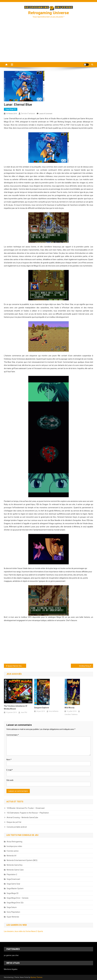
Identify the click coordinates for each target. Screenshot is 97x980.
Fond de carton (13, 851)
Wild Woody (69, 708)
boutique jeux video (14, 846)
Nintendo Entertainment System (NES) (22, 860)
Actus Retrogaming (14, 842)
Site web (10, 780)
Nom (9, 760)
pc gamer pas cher (11, 955)
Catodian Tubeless (71, 714)
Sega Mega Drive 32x (15, 903)
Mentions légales (11, 969)
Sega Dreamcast (13, 879)
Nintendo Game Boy (15, 865)
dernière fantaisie (28, 113)
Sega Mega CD (11, 109)
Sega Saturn (12, 907)
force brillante (54, 711)
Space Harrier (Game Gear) (17, 666)
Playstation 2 (12, 874)
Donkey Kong (84, 666)
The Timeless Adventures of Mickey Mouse (16, 707)
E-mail (10, 770)
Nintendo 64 (11, 856)
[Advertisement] (48, 43)
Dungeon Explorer (42, 708)
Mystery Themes (36, 977)
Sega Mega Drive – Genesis (18, 898)
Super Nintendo (13, 917)
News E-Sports (37, 931)
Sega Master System (15, 888)
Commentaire (13, 735)
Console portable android (17, 827)
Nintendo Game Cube (15, 870)
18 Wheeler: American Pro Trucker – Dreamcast (26, 808)
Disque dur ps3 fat (14, 822)
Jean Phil (24, 712)
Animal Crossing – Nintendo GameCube (22, 817)
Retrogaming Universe (48, 13)
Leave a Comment (46, 114)
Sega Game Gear (13, 884)
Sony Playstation (13, 912)
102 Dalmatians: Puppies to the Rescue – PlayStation (28, 813)
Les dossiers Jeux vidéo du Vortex (17, 931)
